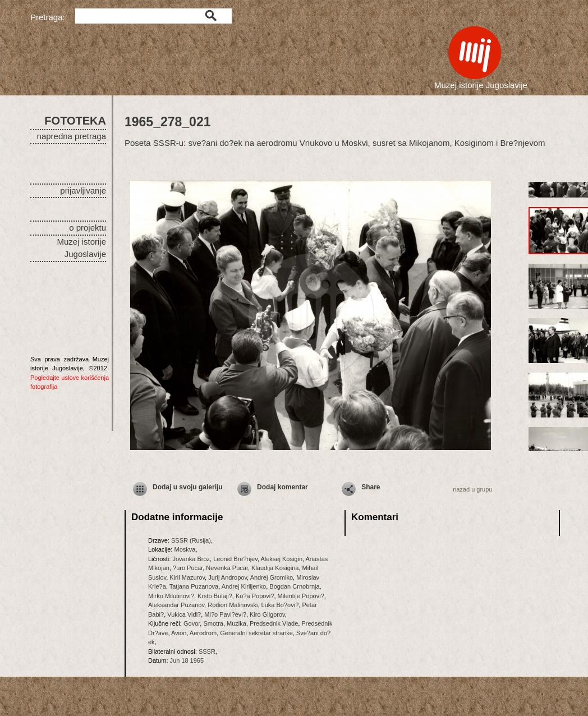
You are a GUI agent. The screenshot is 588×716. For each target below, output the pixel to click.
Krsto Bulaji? (215, 596)
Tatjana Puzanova (194, 586)
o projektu (88, 228)
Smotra (213, 623)
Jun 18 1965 (187, 660)
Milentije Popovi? (301, 596)
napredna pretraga (72, 136)
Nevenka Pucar (227, 568)
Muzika (236, 623)
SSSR (207, 651)
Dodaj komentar (282, 487)
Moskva (185, 549)
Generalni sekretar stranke (256, 633)
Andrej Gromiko (272, 577)
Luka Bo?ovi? (280, 605)
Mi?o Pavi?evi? (225, 614)
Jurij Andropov (228, 577)
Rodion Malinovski (233, 605)
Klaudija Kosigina (275, 568)
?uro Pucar (188, 568)
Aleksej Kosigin (281, 559)
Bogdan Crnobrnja (294, 586)
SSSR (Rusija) (191, 540)
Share (371, 487)
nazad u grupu (472, 489)
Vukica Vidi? (184, 614)
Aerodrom (203, 633)
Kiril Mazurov (187, 577)
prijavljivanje (83, 191)
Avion (179, 633)
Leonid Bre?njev (235, 559)
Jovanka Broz (191, 559)
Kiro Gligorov (267, 614)
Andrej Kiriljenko (244, 586)
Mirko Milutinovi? (171, 596)
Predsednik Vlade (274, 623)
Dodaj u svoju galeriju (188, 487)
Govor (192, 623)
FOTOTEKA (75, 121)
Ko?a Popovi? (255, 596)
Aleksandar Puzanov (176, 605)
